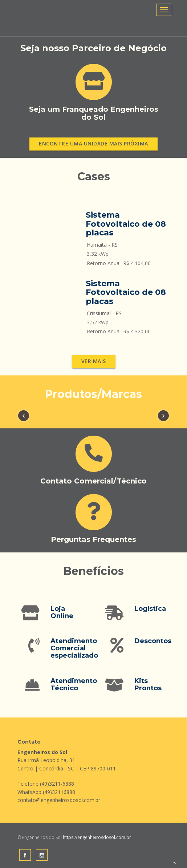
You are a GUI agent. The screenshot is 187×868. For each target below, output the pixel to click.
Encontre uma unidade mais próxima (93, 143)
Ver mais (94, 361)
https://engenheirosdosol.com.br (96, 837)
